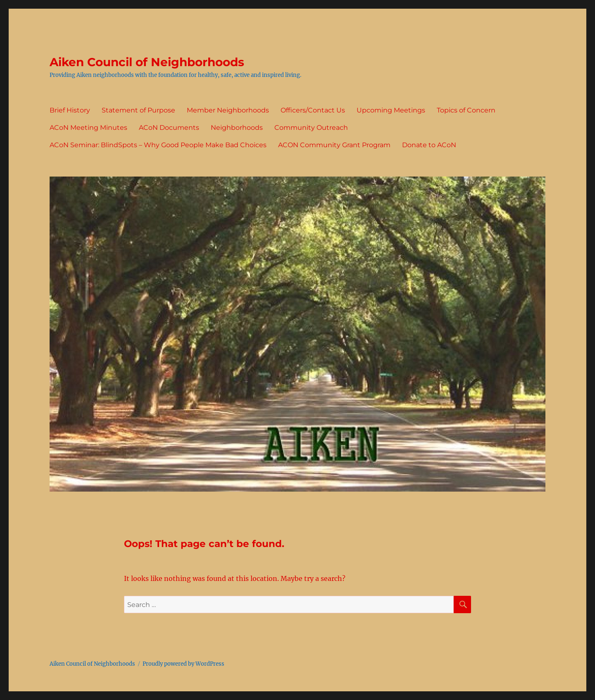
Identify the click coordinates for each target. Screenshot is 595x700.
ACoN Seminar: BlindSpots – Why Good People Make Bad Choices (158, 145)
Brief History (70, 110)
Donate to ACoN (429, 145)
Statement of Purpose (138, 110)
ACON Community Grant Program (334, 145)
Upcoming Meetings (391, 110)
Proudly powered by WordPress (183, 664)
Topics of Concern (466, 110)
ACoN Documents (169, 128)
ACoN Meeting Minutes (88, 128)
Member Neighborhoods (228, 110)
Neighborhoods (237, 128)
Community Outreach (311, 128)
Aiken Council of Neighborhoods (147, 62)
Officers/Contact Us (313, 110)
